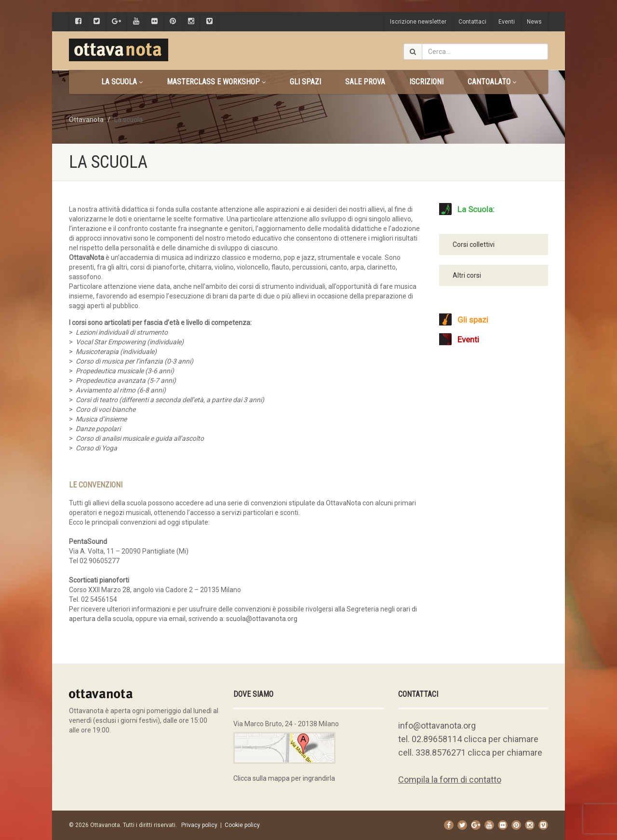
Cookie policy (242, 825)
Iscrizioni (426, 82)
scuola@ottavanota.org (262, 619)
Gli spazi (305, 82)
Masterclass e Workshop (216, 82)
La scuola (122, 82)
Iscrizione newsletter (418, 22)
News (534, 22)
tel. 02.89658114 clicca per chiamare (468, 739)
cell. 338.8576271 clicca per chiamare (470, 752)
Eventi (507, 22)
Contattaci (472, 22)
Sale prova (365, 82)
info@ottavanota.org (437, 725)
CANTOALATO (492, 82)
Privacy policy (199, 825)
